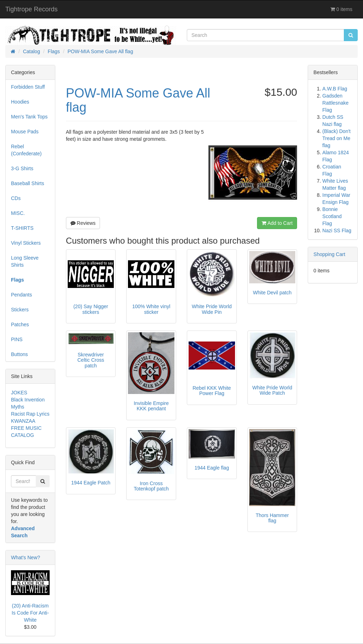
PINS (17, 339)
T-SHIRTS (22, 228)
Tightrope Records (31, 9)
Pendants (21, 295)
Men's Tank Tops (29, 117)
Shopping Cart (329, 254)
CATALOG (23, 435)
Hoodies (20, 102)
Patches (20, 324)
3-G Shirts (22, 168)
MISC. (18, 213)
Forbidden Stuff (28, 87)
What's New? (26, 557)
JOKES (19, 393)
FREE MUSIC (26, 428)
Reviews (83, 223)
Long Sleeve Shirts (25, 261)
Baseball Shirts (27, 183)
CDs (16, 198)
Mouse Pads (25, 132)
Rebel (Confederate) (26, 150)
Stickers (20, 310)
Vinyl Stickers (26, 243)
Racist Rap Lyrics (30, 414)
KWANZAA (23, 421)
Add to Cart (277, 223)
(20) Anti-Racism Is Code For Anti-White (30, 613)
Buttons (19, 354)
